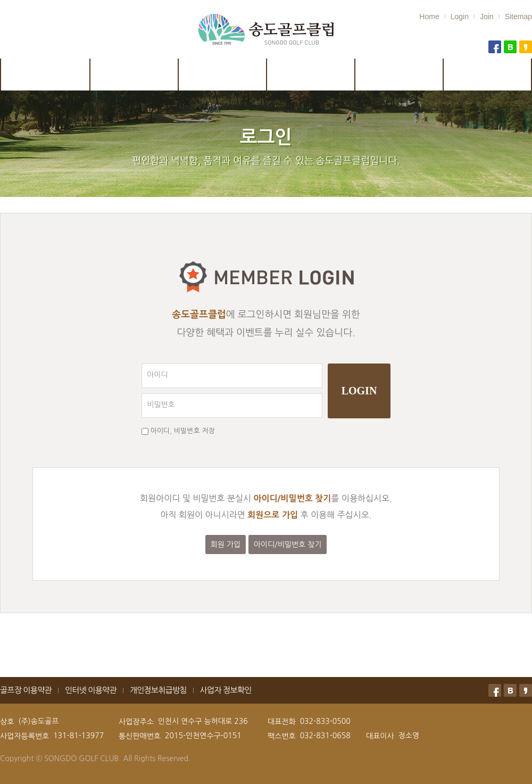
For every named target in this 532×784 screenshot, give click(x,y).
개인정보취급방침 (158, 690)
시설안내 (223, 75)
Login (460, 16)
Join (487, 16)
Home (429, 16)
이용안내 (311, 75)
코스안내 (135, 75)
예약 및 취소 (400, 75)
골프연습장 (488, 75)
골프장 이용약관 (26, 690)
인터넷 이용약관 (91, 690)
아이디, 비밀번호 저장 (183, 431)
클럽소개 (45, 75)
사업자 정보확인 (226, 690)
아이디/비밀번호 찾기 (288, 544)
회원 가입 (226, 544)
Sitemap (518, 16)
